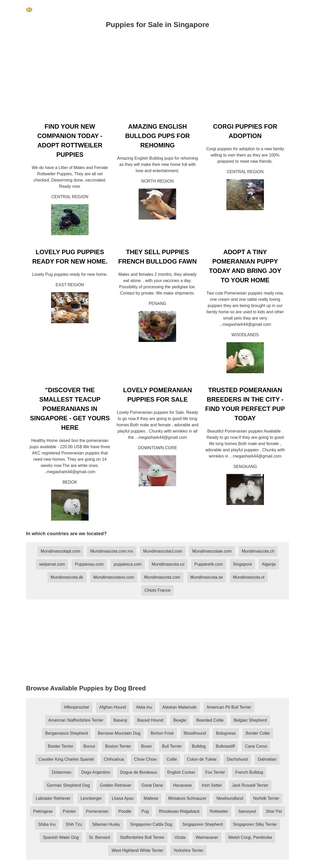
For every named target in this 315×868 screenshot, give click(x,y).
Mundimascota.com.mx (112, 551)
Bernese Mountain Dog (119, 733)
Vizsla (180, 837)
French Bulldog (249, 772)
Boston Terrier (118, 746)
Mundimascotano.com (114, 577)
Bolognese (226, 733)
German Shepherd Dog (68, 785)
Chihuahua (114, 759)
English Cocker (181, 772)
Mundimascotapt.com (60, 551)
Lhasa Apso (123, 798)
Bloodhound (195, 733)
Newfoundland (230, 798)
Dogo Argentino (96, 772)
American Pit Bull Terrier (229, 707)
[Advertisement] (157, 78)
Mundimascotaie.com (212, 551)
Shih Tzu (74, 824)
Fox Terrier (215, 772)
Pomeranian (97, 811)
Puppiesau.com (89, 564)
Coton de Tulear (202, 759)
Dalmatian (267, 759)
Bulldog (199, 746)
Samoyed (247, 811)
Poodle (125, 811)
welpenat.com (52, 564)
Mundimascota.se (206, 577)
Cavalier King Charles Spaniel (66, 759)
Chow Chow (145, 759)
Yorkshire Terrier (188, 850)
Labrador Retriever (53, 798)
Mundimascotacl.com (163, 551)
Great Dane (152, 785)
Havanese (182, 785)
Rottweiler (219, 811)
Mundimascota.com (162, 577)
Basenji (120, 720)
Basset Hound (150, 720)
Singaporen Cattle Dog (151, 824)
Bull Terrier (172, 746)
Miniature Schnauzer (187, 798)
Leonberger (91, 798)
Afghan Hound (113, 707)
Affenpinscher (77, 707)
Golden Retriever (116, 785)
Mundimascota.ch (258, 551)
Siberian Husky (106, 824)
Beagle (180, 720)
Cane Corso (256, 746)
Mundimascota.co (168, 564)
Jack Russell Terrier (250, 785)
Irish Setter (212, 785)
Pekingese (43, 811)
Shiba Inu (47, 824)
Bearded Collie (210, 720)
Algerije (269, 564)
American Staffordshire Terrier (76, 720)
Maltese (151, 798)
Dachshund (237, 759)
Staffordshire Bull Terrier (142, 837)
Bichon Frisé (162, 733)
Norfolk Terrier (266, 798)
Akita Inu (144, 707)
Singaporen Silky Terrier (255, 824)
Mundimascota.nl (249, 577)
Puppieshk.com (209, 564)
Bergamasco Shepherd (66, 733)
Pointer (69, 811)
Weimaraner (207, 837)
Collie (172, 759)
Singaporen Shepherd (203, 824)
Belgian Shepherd (250, 720)
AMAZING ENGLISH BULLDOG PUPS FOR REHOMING (157, 136)
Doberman (62, 772)
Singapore (242, 564)
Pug (145, 811)
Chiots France (158, 590)
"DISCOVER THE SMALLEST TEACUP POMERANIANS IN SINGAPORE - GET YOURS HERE (70, 409)
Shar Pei (274, 811)
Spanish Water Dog (61, 837)
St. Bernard (99, 837)
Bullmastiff (225, 746)
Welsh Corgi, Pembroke (250, 837)
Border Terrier (61, 746)
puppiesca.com (128, 564)
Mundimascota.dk (67, 577)
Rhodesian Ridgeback (179, 811)
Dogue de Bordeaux (139, 772)
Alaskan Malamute (180, 707)
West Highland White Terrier (137, 850)
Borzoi (89, 746)
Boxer (146, 746)
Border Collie (258, 733)
